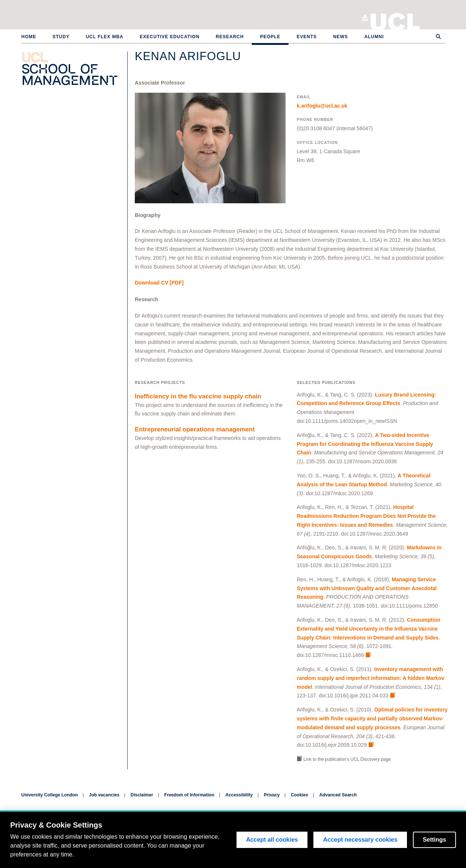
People (270, 37)
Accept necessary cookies (360, 840)
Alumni (374, 37)
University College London (395, 20)
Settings (434, 840)
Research (230, 37)
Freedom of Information (189, 795)
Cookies (299, 795)
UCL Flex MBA (105, 37)
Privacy (272, 795)
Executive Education (170, 37)
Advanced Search (338, 795)
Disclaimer (142, 795)
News (340, 37)
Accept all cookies (272, 840)
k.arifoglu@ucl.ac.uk (322, 106)
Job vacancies (104, 795)
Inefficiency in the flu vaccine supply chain (198, 396)
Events (307, 37)
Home (29, 37)
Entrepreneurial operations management (195, 429)
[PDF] (159, 283)
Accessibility (239, 795)
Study (61, 37)
